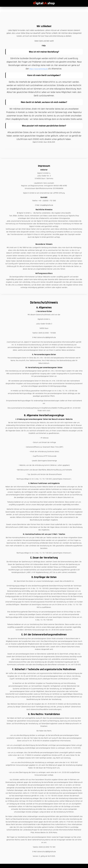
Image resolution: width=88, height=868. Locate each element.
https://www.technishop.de (39, 69)
